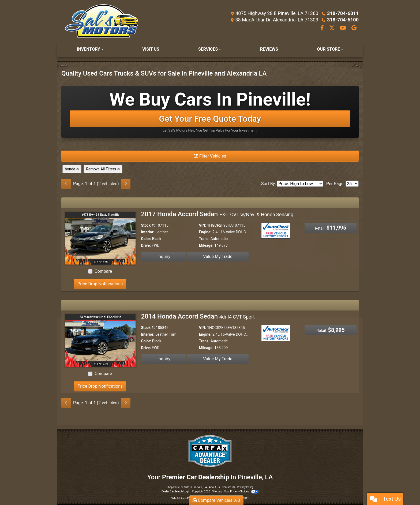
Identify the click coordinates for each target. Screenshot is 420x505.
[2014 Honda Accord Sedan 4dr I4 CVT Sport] (100, 340)
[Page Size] (352, 184)
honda (72, 169)
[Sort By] (300, 184)
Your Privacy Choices (241, 491)
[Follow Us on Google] (354, 28)
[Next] (126, 184)
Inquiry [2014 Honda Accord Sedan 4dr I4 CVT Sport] (164, 359)
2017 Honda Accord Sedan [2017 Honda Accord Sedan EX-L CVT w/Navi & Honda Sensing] (217, 214)
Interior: (148, 232)
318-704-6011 (343, 13)
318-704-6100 (343, 20)
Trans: (204, 239)
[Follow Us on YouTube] (344, 28)
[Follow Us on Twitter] (332, 28)
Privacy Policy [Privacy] (245, 487)
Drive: (146, 245)
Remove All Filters (103, 169)
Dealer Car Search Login (176, 491)
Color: (146, 239)
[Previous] (66, 184)
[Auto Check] (276, 230)
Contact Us (228, 487)
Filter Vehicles (210, 156)
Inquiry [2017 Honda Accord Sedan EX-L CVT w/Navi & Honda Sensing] (164, 257)
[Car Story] (292, 231)
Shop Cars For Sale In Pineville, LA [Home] (187, 487)
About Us (214, 487)
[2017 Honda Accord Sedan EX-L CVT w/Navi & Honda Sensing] (100, 238)
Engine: (205, 232)
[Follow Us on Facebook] (323, 28)
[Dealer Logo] (102, 21)
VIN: (203, 225)
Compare (103, 271)
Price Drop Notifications (100, 284)
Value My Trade (218, 257)
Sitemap (217, 491)
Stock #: (148, 225)
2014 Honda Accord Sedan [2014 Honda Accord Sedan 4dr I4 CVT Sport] (198, 316)
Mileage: (206, 245)
